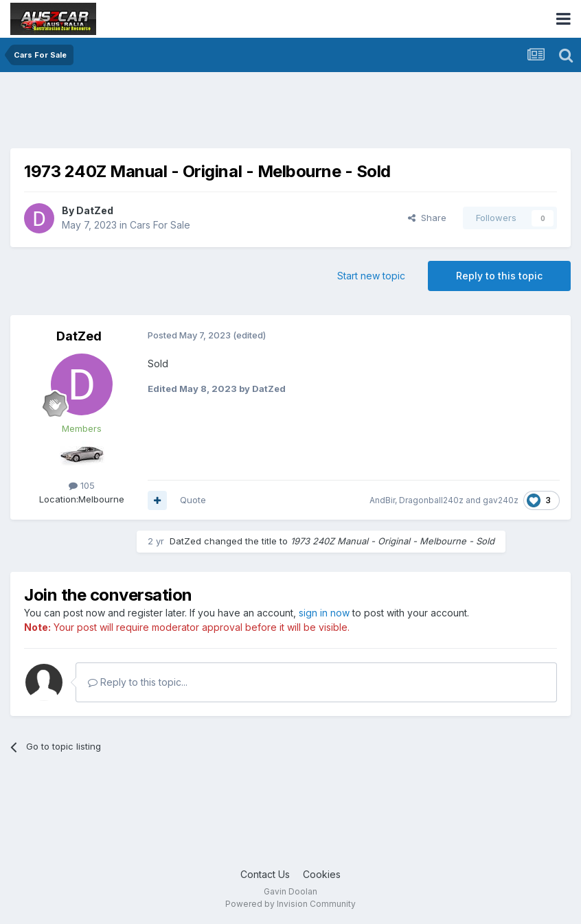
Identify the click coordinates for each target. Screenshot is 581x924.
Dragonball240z (431, 500)
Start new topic (371, 276)
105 (82, 485)
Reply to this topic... (138, 682)
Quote (193, 500)
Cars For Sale (160, 225)
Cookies (322, 874)
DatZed (95, 210)
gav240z (501, 500)
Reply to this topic (499, 276)
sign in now (324, 613)
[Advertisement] (260, 113)
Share (427, 218)
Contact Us (265, 874)
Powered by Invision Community (290, 904)
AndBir (382, 500)
